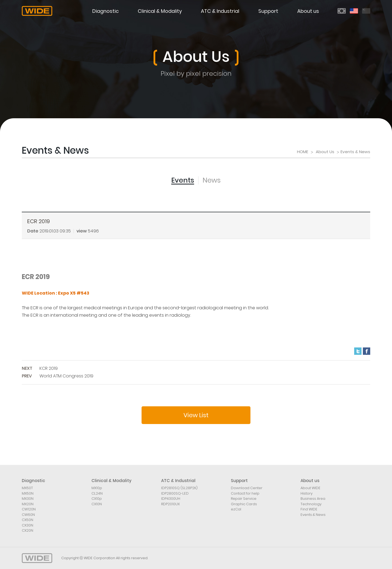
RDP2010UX (170, 504)
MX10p (97, 488)
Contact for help (245, 493)
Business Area (313, 499)
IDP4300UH (171, 499)
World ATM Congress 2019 (66, 376)
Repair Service (244, 499)
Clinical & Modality (160, 11)
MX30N (28, 499)
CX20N (27, 530)
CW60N (28, 515)
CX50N (27, 520)
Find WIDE (309, 509)
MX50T (27, 488)
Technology (311, 504)
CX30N (27, 525)
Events (183, 180)
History (307, 493)
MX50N (28, 493)
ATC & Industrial (220, 11)
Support (268, 11)
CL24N (97, 493)
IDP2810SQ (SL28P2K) (179, 488)
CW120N (29, 509)
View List (196, 415)
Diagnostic (105, 11)
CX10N (97, 504)
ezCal (236, 509)
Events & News (313, 515)
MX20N (28, 504)
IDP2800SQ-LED (175, 493)
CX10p (97, 499)
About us (308, 11)
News (212, 180)
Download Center (247, 488)
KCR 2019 (49, 368)
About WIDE (310, 488)
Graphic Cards (244, 504)
